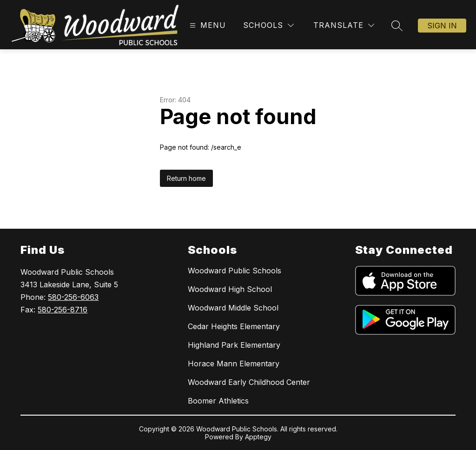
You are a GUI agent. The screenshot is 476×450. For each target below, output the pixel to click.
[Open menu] (207, 25)
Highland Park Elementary (234, 345)
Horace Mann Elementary (234, 364)
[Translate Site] (344, 25)
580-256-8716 (63, 310)
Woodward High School (230, 289)
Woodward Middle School (233, 308)
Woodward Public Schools (235, 271)
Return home (186, 178)
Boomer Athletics (218, 401)
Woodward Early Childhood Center (249, 382)
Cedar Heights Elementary (234, 326)
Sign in (442, 26)
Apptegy (258, 437)
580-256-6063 (73, 297)
